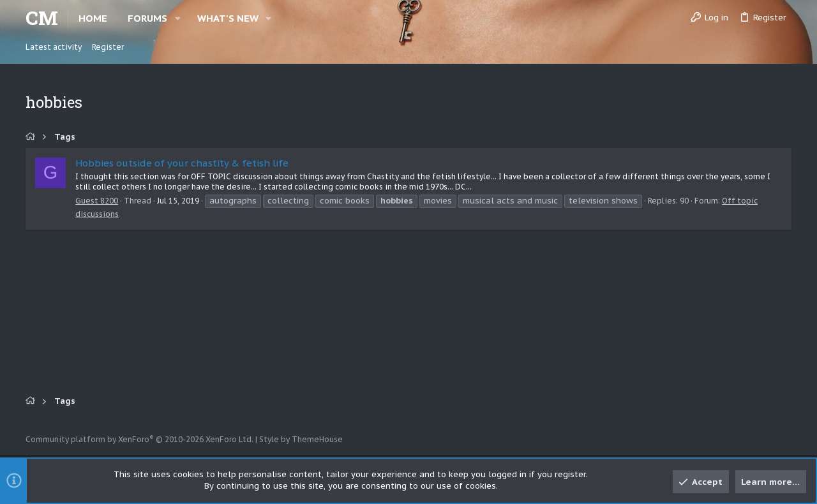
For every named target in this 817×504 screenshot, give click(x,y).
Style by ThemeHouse (301, 439)
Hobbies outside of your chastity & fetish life (182, 163)
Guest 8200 (97, 201)
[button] (178, 18)
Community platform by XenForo (139, 439)
